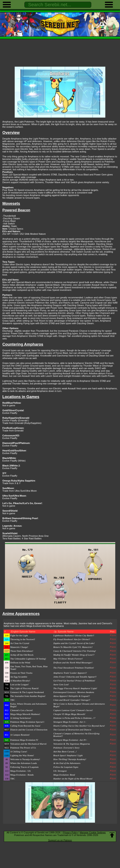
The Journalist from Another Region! (28, 696)
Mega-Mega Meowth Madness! (25, 714)
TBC (13, 700)
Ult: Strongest (60, 771)
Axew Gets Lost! (61, 684)
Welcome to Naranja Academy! (25, 759)
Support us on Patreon (60, 840)
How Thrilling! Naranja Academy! (70, 759)
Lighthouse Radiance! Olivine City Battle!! (74, 635)
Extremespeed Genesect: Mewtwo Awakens (74, 692)
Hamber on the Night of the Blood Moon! (73, 779)
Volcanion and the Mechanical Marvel (28, 744)
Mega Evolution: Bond (64, 775)
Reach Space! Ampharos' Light (68, 755)
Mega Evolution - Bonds (22, 775)
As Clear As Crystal (20, 643)
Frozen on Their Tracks (21, 673)
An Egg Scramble (19, 677)
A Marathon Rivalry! (20, 681)
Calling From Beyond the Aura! (25, 726)
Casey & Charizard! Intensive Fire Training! (75, 651)
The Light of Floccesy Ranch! (25, 688)
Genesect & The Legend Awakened (27, 692)
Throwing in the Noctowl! (23, 639)
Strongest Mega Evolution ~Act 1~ (70, 722)
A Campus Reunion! (20, 735)
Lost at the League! (20, 684)
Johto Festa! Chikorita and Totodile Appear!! (75, 677)
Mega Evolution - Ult (21, 771)
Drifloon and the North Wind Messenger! (73, 663)
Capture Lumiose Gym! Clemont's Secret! (73, 710)
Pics (113, 635)
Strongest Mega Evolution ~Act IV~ (70, 740)
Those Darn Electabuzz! (22, 651)
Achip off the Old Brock (22, 655)
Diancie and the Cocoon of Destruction (29, 730)
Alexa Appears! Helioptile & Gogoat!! (72, 696)
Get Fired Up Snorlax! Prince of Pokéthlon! (74, 681)
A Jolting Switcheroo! (21, 718)
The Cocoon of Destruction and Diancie (72, 730)
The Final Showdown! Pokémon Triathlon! (74, 668)
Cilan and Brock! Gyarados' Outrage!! (72, 700)
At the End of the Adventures (67, 763)
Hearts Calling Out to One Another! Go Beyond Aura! (79, 726)
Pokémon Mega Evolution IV (24, 740)
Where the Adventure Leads (24, 763)
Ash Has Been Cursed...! (65, 751)
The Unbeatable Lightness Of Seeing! (28, 659)
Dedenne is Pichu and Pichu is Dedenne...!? (74, 718)
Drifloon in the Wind (20, 663)
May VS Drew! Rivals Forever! (68, 659)
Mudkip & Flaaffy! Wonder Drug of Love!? (74, 655)
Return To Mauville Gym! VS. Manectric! (73, 647)
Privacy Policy (70, 833)
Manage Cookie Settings (93, 833)
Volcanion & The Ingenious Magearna (72, 744)
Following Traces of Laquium (24, 767)
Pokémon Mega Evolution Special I (27, 722)
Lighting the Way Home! (22, 755)
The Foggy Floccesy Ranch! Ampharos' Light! (75, 688)
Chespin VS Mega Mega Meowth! (69, 714)
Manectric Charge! (19, 647)
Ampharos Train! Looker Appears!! (70, 673)
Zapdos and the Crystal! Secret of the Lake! (74, 643)
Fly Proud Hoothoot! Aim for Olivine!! (72, 639)
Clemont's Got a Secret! (22, 710)
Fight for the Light (19, 635)
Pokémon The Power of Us (23, 748)
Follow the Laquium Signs (66, 767)
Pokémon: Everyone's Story (66, 748)
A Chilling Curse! (19, 751)
